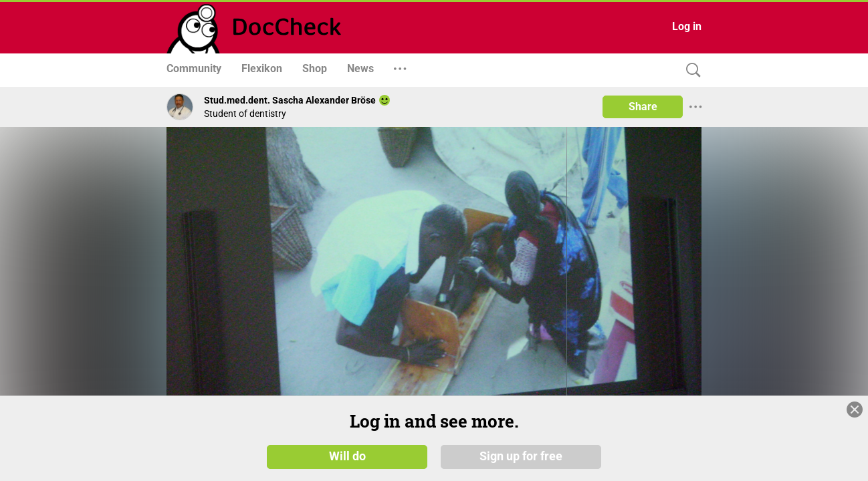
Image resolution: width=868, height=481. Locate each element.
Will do (347, 456)
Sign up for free (521, 456)
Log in (687, 26)
